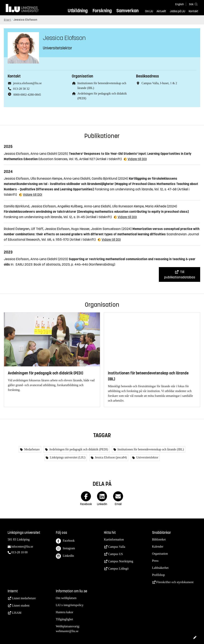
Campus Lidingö (118, 569)
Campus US (115, 554)
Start (7, 20)
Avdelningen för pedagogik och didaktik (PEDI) (78, 449)
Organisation (160, 554)
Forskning (102, 11)
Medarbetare (31, 449)
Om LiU (149, 11)
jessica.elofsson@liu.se (27, 83)
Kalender (158, 547)
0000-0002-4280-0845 (27, 95)
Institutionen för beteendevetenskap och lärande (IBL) (150, 449)
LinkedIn (65, 556)
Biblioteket (159, 539)
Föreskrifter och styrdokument (175, 582)
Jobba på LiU (177, 11)
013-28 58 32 (21, 89)
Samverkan (127, 11)
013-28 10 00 (19, 552)
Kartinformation (114, 539)
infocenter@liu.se (22, 547)
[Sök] (193, 4)
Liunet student (21, 605)
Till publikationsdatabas (180, 275)
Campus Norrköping (121, 561)
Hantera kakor (65, 612)
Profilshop (159, 575)
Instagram (65, 549)
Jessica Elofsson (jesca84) (111, 457)
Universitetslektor (147, 457)
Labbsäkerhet (160, 568)
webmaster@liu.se (67, 631)
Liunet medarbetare (24, 598)
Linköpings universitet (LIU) (67, 457)
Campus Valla (117, 547)
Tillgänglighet (64, 619)
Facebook (65, 541)
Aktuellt (161, 11)
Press (155, 561)
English (180, 4)
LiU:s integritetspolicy (70, 605)
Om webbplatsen (66, 598)
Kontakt (193, 11)
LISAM (17, 613)
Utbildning (78, 11)
